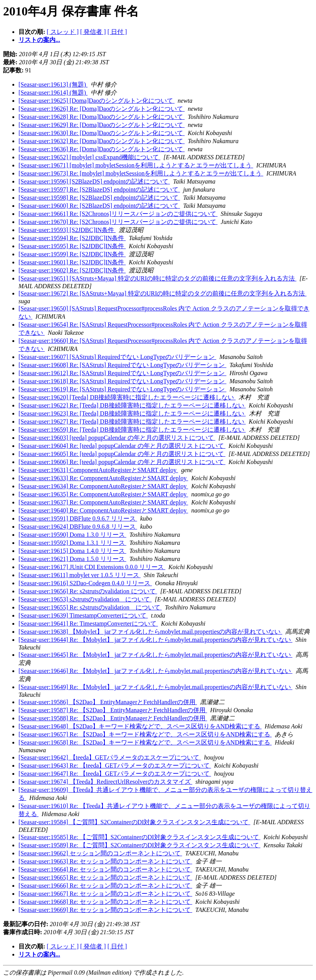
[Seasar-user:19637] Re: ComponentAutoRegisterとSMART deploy (103, 502)
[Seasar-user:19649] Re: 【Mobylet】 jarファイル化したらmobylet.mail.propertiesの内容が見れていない (155, 687)
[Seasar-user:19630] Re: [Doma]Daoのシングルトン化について (102, 133)
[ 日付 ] (117, 32)
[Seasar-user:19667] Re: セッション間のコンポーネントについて (105, 894)
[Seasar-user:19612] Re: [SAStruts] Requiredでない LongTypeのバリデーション (122, 373)
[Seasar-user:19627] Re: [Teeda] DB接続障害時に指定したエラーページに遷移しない (132, 422)
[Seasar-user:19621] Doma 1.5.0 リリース (72, 559)
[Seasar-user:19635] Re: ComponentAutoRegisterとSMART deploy (103, 494)
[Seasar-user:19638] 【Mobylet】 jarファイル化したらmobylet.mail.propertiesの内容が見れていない (150, 632)
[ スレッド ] (63, 32)
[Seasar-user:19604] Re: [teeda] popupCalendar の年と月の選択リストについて (122, 446)
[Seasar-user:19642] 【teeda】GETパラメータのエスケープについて (110, 757)
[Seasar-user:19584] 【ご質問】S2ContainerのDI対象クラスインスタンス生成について (134, 822)
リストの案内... (39, 40)
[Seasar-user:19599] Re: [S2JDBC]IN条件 (72, 254)
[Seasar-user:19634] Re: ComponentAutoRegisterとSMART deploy (103, 486)
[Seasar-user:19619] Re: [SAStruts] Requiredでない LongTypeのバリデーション (122, 389)
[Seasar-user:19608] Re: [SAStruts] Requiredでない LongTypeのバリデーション (122, 365)
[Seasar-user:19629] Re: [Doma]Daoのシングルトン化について (102, 125)
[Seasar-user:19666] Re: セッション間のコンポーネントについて (105, 886)
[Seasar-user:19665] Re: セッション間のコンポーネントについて (105, 877)
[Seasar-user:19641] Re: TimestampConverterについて (88, 624)
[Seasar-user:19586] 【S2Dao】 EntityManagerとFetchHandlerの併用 (108, 702)
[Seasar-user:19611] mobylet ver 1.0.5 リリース (80, 575)
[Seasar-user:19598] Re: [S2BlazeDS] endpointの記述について (99, 198)
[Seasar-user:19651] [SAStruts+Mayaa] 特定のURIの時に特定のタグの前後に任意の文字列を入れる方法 (157, 278)
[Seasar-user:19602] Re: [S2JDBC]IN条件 (72, 270)
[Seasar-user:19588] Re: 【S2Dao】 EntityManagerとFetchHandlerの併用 (113, 718)
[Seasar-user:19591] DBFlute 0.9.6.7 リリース (78, 518)
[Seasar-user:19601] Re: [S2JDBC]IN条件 (72, 262)
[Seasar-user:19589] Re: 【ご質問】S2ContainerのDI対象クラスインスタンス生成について (140, 845)
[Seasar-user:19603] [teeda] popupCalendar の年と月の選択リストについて (117, 438)
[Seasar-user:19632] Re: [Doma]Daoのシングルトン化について (102, 141)
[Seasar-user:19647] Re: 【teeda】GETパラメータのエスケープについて (115, 774)
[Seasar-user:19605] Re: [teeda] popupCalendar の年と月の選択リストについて (122, 454)
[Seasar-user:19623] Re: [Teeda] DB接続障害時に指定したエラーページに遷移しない (132, 413)
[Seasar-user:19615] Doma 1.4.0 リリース (72, 551)
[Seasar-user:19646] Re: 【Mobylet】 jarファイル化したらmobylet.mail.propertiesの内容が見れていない (155, 671)
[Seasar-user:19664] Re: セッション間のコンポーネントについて (105, 869)
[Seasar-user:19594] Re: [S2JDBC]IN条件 (72, 238)
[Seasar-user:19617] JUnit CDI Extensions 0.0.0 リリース (92, 567)
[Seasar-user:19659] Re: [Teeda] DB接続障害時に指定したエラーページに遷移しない (132, 430)
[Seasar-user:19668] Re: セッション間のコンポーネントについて (105, 902)
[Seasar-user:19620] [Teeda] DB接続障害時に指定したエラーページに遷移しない (127, 397)
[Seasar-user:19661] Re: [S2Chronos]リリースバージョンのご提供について (118, 214)
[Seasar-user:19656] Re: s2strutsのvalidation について (88, 591)
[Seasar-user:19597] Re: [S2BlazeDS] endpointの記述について (99, 189)
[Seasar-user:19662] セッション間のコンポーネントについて (100, 853)
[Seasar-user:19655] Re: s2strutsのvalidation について (90, 607)
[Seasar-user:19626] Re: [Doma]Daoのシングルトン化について (102, 109)
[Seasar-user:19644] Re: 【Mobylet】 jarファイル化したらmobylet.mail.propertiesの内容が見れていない (155, 640)
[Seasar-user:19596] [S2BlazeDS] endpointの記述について (94, 181)
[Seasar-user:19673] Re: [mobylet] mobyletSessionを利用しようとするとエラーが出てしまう (141, 173)
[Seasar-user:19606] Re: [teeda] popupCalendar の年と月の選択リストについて (122, 462)
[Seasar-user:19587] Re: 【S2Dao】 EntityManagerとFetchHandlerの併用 (113, 710)
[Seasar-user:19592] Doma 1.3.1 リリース (72, 543)
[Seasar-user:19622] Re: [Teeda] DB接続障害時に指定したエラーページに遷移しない (132, 405)
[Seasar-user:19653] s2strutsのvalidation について (85, 599)
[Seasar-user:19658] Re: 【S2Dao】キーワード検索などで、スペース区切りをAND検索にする (145, 742)
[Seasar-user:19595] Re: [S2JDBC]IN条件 (72, 246)
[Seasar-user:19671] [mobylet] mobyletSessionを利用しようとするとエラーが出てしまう (136, 165)
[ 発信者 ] (93, 32)
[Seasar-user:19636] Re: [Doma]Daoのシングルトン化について (102, 149)
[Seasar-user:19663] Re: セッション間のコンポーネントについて (105, 861)
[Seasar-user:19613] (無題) (53, 84)
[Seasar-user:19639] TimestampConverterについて (83, 615)
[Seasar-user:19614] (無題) (53, 93)
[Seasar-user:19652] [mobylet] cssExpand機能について (89, 157)
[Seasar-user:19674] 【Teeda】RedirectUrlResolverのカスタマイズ (105, 782)
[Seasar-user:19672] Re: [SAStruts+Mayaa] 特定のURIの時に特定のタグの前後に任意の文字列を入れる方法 (162, 293)
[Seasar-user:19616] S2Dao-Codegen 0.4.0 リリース (85, 583)
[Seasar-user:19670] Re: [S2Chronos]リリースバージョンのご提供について (118, 222)
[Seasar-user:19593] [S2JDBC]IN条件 (67, 230)
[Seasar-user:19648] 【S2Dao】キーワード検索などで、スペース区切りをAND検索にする (140, 726)
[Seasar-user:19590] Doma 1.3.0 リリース (72, 535)
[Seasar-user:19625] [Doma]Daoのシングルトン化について (97, 101)
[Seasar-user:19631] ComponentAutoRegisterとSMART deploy (98, 470)
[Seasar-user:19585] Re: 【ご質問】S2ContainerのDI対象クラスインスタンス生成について (140, 837)
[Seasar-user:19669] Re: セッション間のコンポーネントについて (105, 910)
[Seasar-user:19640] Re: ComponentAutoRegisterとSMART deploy (103, 510)
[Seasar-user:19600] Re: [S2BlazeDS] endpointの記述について (99, 206)
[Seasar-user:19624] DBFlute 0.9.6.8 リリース (78, 527)
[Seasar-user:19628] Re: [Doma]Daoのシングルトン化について (102, 117)
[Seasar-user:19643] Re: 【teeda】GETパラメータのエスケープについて (115, 765)
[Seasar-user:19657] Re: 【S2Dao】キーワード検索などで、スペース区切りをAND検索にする (145, 734)
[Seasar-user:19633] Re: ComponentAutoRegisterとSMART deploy (103, 478)
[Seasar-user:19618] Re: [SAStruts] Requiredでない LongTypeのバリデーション (122, 381)
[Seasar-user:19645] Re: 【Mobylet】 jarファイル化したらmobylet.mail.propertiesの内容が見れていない (155, 655)
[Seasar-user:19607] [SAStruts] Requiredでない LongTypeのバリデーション (117, 357)
